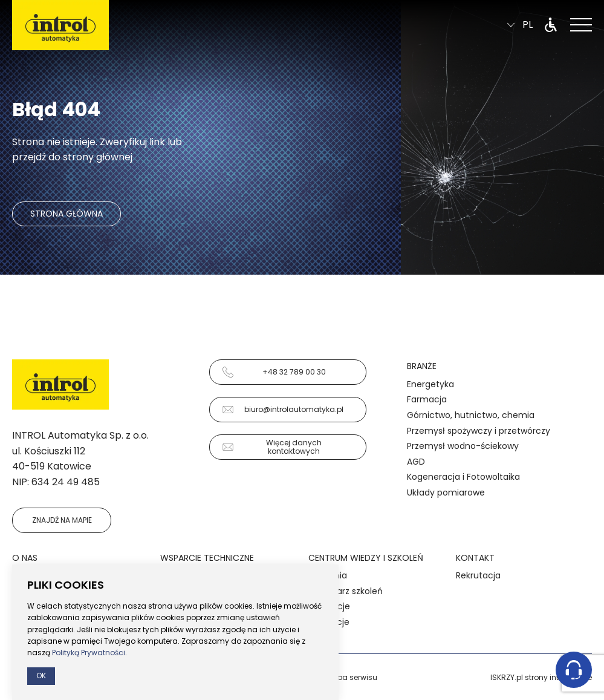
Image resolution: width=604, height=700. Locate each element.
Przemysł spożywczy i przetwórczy (479, 431)
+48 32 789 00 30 (274, 372)
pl (520, 25)
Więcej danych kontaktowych (272, 447)
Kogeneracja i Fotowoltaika (463, 477)
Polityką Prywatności (89, 653)
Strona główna (67, 214)
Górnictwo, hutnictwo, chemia (471, 415)
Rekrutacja (478, 575)
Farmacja (427, 399)
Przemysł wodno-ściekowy (463, 446)
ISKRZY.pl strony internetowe (541, 677)
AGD (416, 462)
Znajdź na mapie (62, 520)
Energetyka (430, 384)
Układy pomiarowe (446, 492)
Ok (41, 675)
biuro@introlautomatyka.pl (283, 410)
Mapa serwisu (352, 677)
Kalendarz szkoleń (346, 591)
